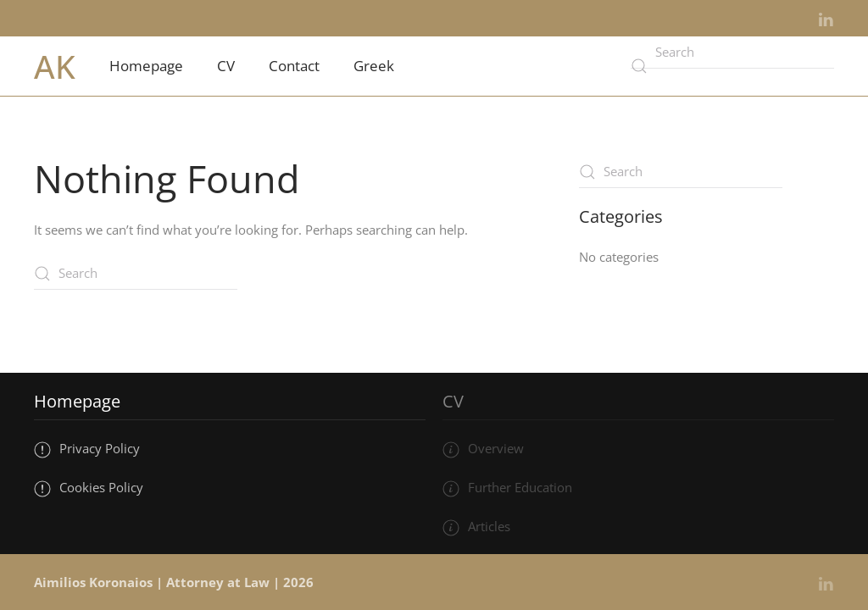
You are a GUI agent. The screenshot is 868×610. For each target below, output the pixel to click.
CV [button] (226, 66)
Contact (294, 66)
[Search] (732, 53)
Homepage (146, 66)
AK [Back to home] (55, 66)
